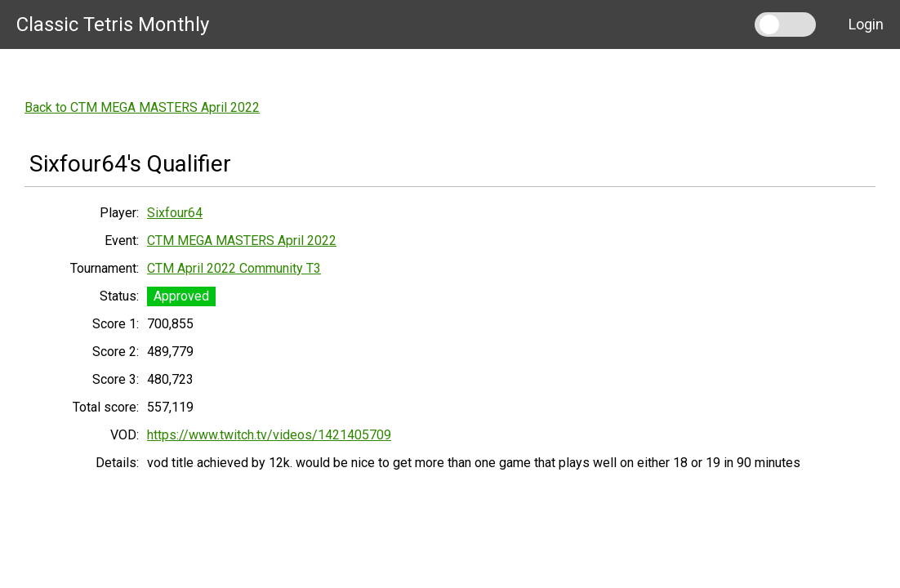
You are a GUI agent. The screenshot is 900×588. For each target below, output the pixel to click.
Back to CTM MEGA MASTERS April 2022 (142, 107)
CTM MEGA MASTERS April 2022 (242, 241)
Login (866, 24)
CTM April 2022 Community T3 (234, 268)
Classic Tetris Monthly (113, 24)
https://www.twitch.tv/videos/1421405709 (269, 435)
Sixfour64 (175, 213)
